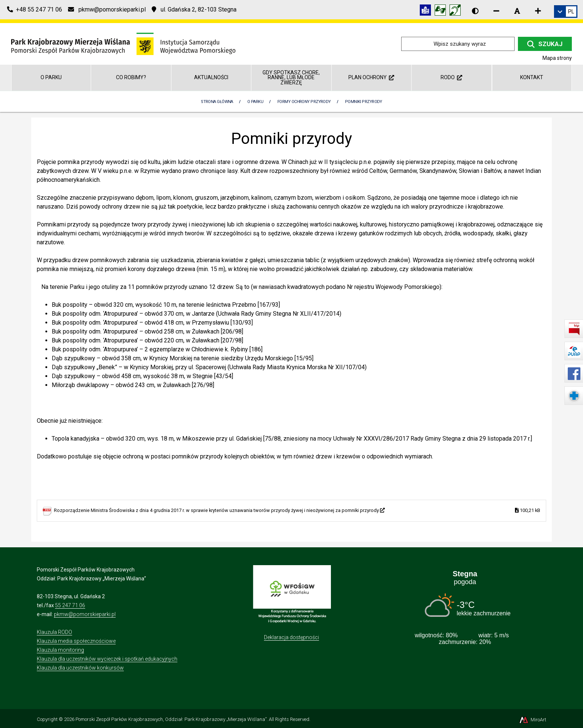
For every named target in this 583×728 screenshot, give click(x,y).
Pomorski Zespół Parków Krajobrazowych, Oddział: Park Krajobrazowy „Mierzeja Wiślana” (171, 719)
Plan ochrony (371, 77)
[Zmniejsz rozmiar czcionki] (496, 11)
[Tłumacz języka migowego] (442, 11)
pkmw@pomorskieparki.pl (85, 614)
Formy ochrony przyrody (304, 102)
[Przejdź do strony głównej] (123, 43)
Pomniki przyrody (364, 102)
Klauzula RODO (54, 632)
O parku (51, 77)
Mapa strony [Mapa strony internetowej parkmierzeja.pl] (557, 58)
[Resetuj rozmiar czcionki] (517, 11)
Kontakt (532, 77)
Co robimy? (131, 77)
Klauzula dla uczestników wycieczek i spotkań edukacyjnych (107, 659)
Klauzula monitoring (60, 650)
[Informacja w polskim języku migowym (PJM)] (457, 11)
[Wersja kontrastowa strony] (475, 11)
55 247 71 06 (70, 605)
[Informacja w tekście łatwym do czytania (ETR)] (427, 11)
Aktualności (211, 77)
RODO (451, 77)
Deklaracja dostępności (291, 637)
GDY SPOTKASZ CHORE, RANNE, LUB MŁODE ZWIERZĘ (291, 78)
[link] (566, 12)
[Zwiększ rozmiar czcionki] (538, 11)
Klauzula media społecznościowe (76, 641)
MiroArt (532, 720)
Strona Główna (217, 102)
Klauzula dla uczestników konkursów (80, 668)
